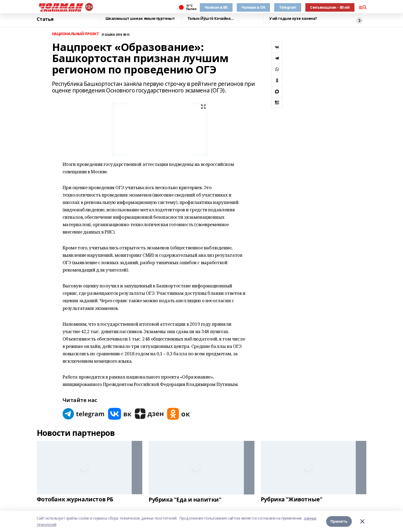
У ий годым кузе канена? (293, 19)
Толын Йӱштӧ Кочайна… (211, 19)
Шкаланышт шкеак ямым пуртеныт (140, 19)
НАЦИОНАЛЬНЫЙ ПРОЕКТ (76, 34)
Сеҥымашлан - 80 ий (330, 7)
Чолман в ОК (253, 7)
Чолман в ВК (216, 7)
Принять (339, 521)
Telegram (288, 7)
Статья (45, 19)
